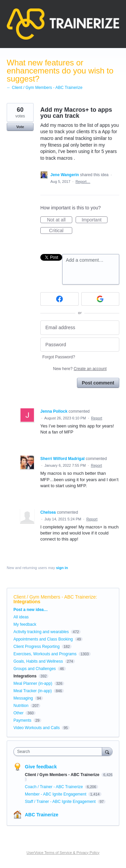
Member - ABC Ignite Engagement (56, 794)
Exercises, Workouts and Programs (46, 654)
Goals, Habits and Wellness (38, 661)
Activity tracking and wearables (41, 632)
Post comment (98, 383)
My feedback (25, 624)
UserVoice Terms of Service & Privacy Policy (63, 853)
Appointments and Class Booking (43, 639)
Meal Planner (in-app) (33, 683)
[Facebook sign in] (59, 299)
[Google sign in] (100, 299)
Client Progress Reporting (36, 647)
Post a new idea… (31, 610)
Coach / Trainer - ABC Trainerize (54, 787)
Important (95, 220)
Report (97, 418)
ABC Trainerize (42, 815)
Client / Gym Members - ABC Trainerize (55, 597)
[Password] (80, 345)
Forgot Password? (59, 357)
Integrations (27, 602)
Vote (20, 127)
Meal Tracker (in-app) (33, 691)
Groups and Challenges (35, 669)
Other (18, 713)
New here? (80, 369)
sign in (62, 568)
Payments (22, 720)
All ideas (21, 617)
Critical (61, 231)
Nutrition (21, 706)
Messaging (23, 698)
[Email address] (80, 328)
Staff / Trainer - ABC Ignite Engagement (61, 802)
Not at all (60, 220)
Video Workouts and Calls (37, 728)
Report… (83, 182)
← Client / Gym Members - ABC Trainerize (45, 88)
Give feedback (41, 767)
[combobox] (59, 752)
